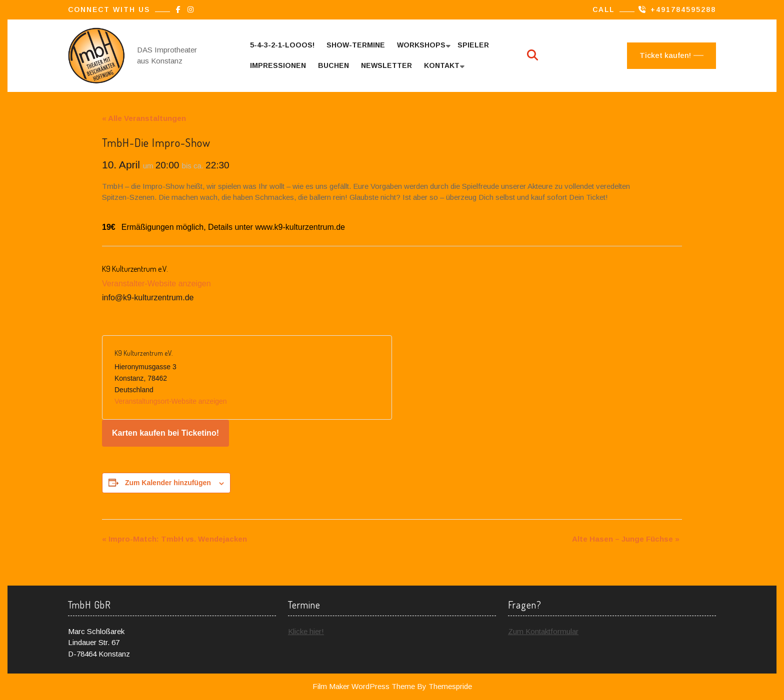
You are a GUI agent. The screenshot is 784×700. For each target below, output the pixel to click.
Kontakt (442, 65)
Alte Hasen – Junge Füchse (626, 539)
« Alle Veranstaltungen (144, 118)
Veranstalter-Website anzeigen (156, 284)
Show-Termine (356, 45)
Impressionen (278, 65)
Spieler (473, 45)
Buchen (333, 65)
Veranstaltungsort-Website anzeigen (171, 401)
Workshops (421, 45)
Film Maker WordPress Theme (364, 686)
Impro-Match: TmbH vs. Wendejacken (174, 539)
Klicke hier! (306, 631)
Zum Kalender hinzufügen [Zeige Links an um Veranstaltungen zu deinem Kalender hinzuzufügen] (168, 483)
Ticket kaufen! (665, 55)
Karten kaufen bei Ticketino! (165, 433)
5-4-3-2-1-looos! (282, 45)
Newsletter (386, 65)
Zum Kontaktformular (543, 631)
